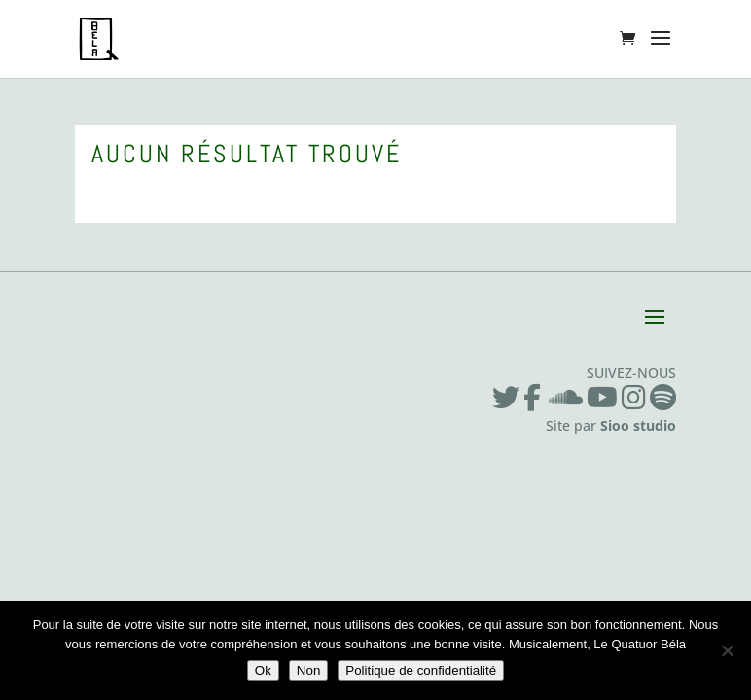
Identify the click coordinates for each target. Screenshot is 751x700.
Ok (263, 670)
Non (308, 670)
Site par (611, 425)
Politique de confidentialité (421, 670)
